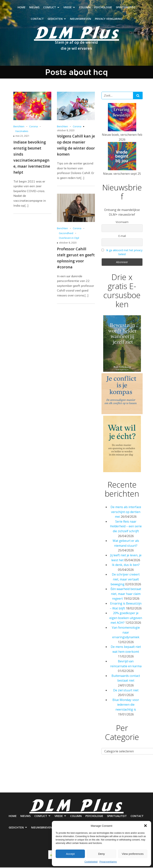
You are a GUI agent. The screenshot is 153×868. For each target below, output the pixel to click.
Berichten (19, 127)
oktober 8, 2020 (66, 131)
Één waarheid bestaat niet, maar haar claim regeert (126, 594)
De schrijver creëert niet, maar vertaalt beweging (125, 580)
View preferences (133, 854)
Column (85, 8)
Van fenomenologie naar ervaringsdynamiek (126, 633)
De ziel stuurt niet (126, 691)
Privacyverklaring (108, 862)
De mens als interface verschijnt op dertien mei (126, 512)
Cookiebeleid (91, 862)
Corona (33, 127)
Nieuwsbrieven (81, 19)
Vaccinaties (22, 132)
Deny (101, 854)
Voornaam (122, 223)
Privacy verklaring (109, 19)
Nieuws (34, 8)
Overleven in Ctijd (69, 238)
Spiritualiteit (126, 8)
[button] (145, 826)
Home (22, 8)
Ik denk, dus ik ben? (126, 565)
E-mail (122, 236)
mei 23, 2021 (22, 136)
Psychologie (103, 8)
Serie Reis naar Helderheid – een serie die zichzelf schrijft (126, 527)
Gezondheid (66, 234)
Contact (37, 19)
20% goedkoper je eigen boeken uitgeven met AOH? (126, 618)
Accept (70, 854)
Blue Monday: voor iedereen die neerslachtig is (126, 705)
